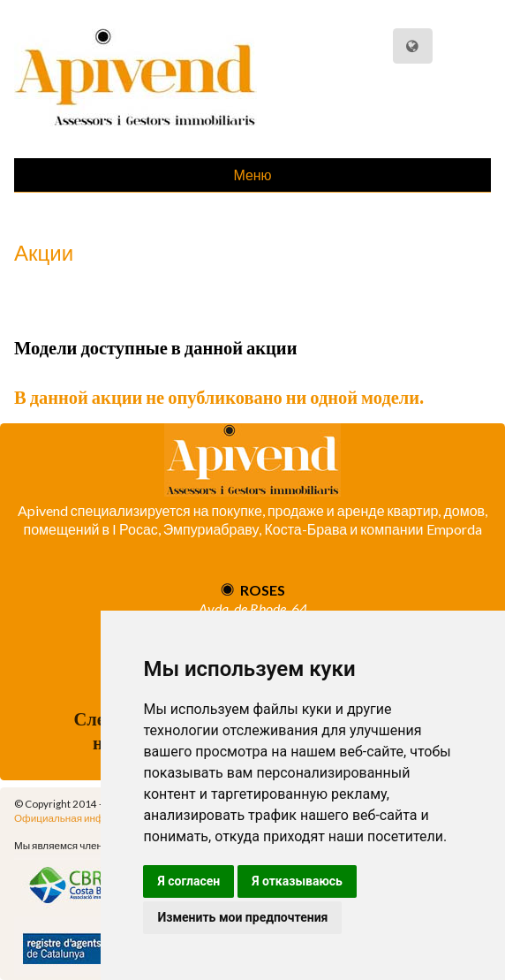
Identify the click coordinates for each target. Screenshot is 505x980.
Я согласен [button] (188, 881)
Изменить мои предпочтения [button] (242, 917)
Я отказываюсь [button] (297, 881)
